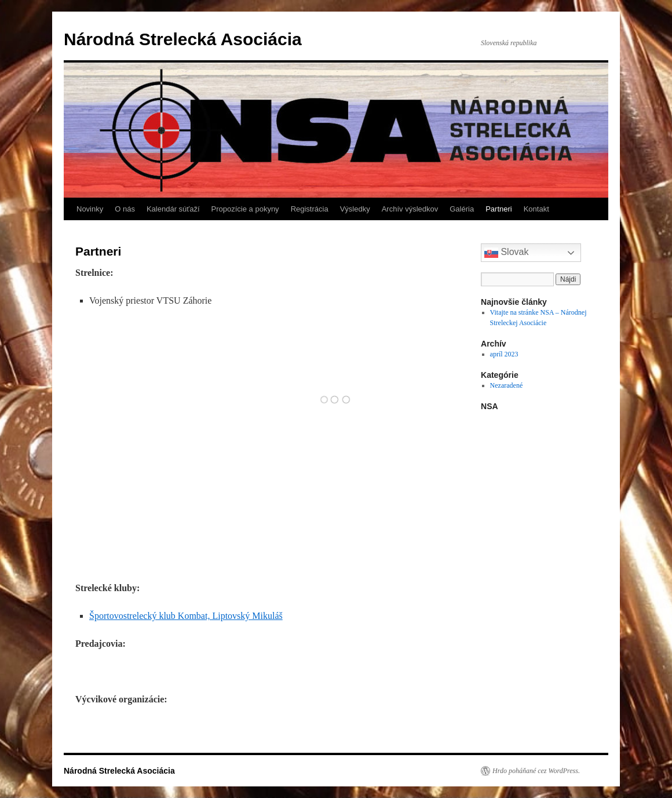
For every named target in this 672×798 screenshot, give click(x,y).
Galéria (462, 209)
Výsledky (355, 209)
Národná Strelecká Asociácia (183, 39)
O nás (125, 209)
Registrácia (310, 209)
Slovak (506, 253)
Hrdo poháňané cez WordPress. (536, 771)
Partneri (499, 209)
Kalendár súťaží (173, 209)
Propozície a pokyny (245, 209)
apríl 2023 (504, 354)
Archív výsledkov (410, 209)
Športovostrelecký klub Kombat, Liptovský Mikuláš (186, 616)
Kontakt (536, 209)
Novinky (90, 209)
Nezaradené (507, 385)
